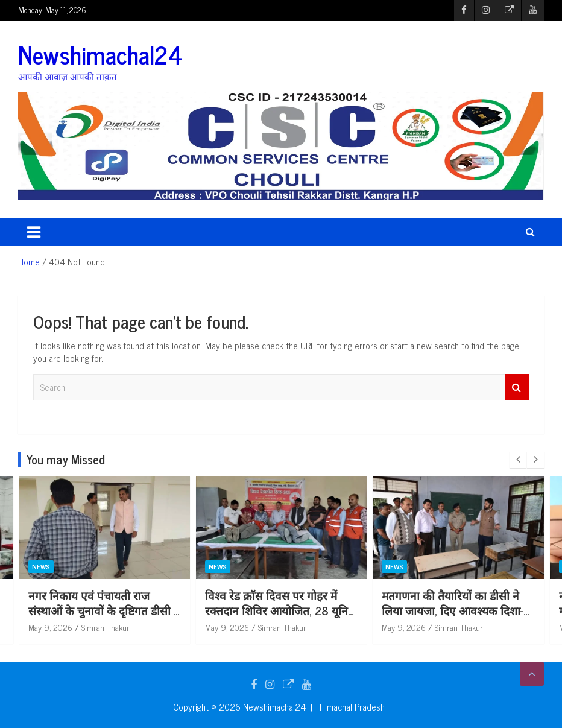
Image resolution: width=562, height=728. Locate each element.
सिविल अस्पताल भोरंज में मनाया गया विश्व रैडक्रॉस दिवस (95, 603)
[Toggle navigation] (34, 232)
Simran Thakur (105, 627)
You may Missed (66, 459)
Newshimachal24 (100, 54)
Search (517, 388)
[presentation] (518, 460)
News (40, 567)
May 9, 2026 (50, 627)
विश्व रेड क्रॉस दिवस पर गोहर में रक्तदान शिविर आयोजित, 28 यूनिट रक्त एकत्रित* (456, 610)
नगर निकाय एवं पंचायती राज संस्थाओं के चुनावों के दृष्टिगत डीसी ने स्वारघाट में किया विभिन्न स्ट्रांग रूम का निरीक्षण (281, 617)
